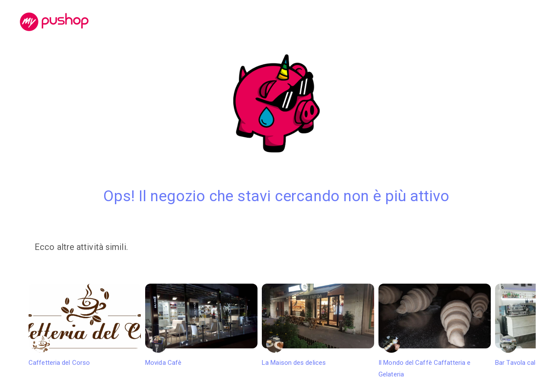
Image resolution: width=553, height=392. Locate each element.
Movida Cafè (201, 325)
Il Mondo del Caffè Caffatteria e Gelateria (435, 331)
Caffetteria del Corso (85, 325)
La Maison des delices (318, 325)
